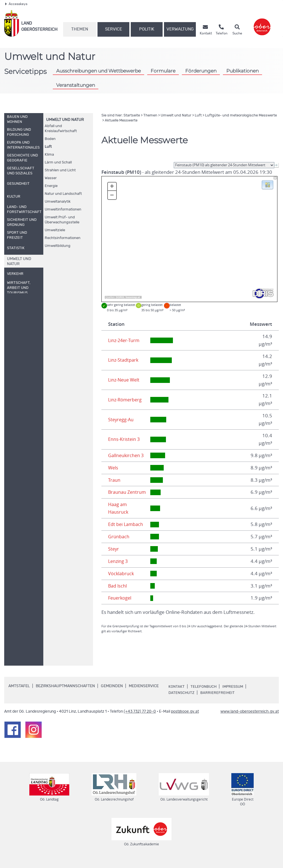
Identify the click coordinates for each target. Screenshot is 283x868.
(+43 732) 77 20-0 (140, 719)
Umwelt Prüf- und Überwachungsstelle (62, 220)
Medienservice (144, 694)
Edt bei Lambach (126, 532)
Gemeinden (112, 694)
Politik (147, 29)
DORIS (120, 297)
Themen (80, 29)
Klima (49, 155)
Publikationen (242, 71)
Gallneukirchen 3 (126, 455)
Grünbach (119, 544)
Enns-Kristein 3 (124, 439)
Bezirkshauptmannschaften (65, 694)
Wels (113, 468)
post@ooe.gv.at (185, 719)
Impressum (235, 694)
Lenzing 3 (118, 569)
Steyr (114, 556)
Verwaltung (180, 29)
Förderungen (201, 71)
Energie (51, 186)
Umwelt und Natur (65, 120)
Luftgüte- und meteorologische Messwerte (241, 115)
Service (114, 29)
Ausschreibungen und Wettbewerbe (98, 71)
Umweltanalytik (58, 202)
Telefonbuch (204, 694)
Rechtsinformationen (63, 238)
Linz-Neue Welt (125, 380)
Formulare (163, 71)
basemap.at (133, 297)
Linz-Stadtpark (124, 360)
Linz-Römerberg (126, 400)
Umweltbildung (58, 246)
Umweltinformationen (63, 210)
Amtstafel (19, 694)
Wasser (51, 178)
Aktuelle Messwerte (121, 121)
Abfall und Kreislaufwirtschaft (61, 129)
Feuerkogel (120, 605)
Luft (48, 147)
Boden (50, 139)
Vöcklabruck (121, 581)
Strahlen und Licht (60, 170)
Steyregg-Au (121, 420)
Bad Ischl (118, 593)
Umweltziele (55, 230)
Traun (114, 480)
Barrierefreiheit (219, 700)
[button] (267, 184)
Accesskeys (16, 4)
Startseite (132, 115)
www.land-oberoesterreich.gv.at (250, 719)
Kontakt (177, 694)
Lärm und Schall (58, 162)
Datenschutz (182, 700)
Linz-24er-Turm (125, 340)
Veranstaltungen (76, 85)
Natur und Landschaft (63, 194)
